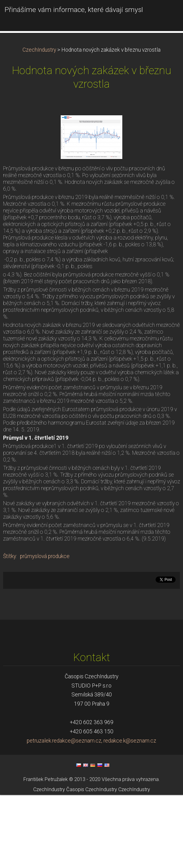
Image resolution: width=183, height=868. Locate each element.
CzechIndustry (39, 123)
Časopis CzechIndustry (92, 862)
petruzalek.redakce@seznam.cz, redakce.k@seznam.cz (91, 814)
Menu (166, 14)
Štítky (10, 629)
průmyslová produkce (45, 629)
